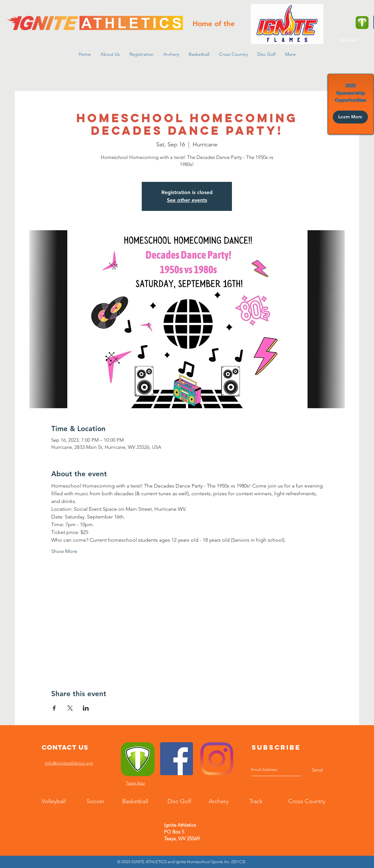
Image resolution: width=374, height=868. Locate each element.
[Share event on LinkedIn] (86, 708)
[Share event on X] (70, 708)
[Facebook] (177, 759)
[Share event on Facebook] (54, 708)
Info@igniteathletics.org (69, 763)
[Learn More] (350, 117)
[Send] (317, 770)
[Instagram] (217, 759)
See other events (187, 200)
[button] (110, 54)
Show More (64, 551)
